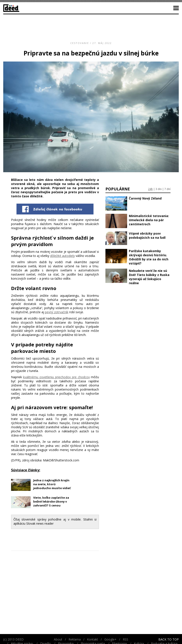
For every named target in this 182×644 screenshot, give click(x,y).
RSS (125, 639)
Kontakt (93, 639)
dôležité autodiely (62, 256)
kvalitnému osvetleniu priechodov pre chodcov (56, 377)
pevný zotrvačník (57, 312)
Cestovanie (80, 43)
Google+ (110, 639)
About (58, 639)
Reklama (75, 639)
